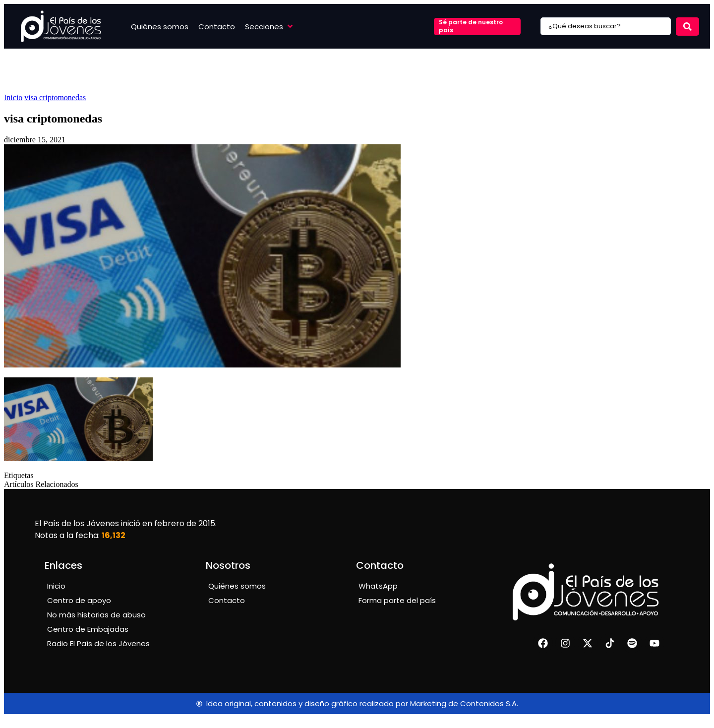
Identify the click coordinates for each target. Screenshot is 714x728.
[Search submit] (687, 27)
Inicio (13, 97)
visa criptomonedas (55, 97)
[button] (270, 27)
